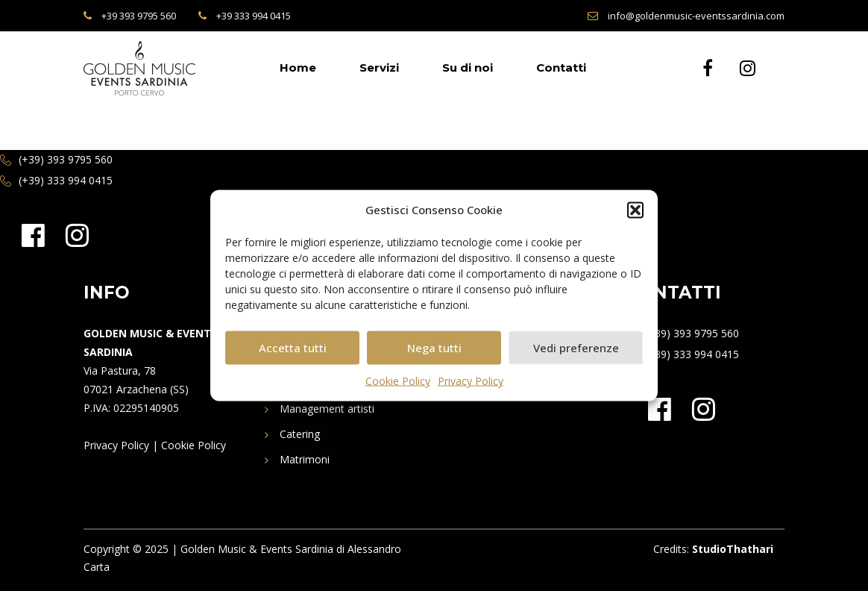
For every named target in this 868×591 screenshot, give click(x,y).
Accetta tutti (293, 348)
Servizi (379, 68)
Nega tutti (434, 348)
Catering (300, 434)
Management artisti (327, 409)
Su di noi (468, 68)
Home (298, 68)
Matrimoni (305, 459)
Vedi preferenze (576, 348)
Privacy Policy (471, 381)
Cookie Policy (398, 381)
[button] (635, 210)
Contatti (561, 68)
